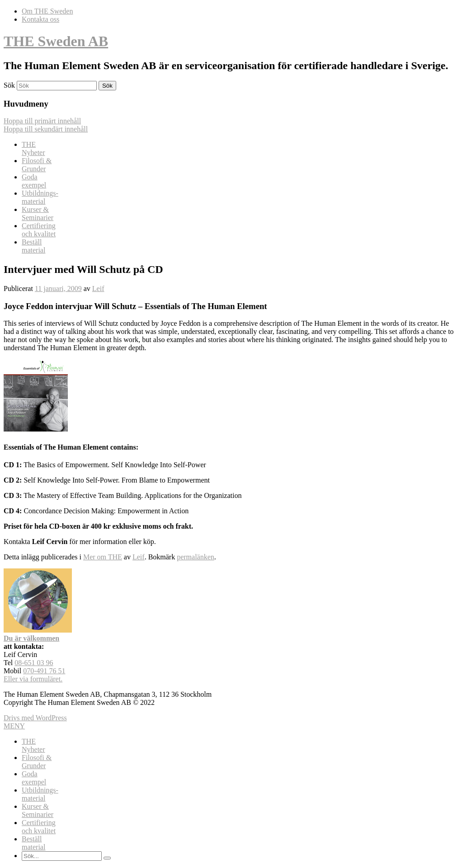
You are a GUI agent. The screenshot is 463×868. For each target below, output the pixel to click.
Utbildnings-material (40, 197)
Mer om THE (103, 557)
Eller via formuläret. (33, 679)
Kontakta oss (40, 19)
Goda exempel (34, 181)
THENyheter (33, 148)
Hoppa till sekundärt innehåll (46, 129)
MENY (14, 726)
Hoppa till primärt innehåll (42, 121)
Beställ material (33, 246)
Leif (98, 289)
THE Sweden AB (56, 41)
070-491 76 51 (44, 671)
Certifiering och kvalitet (39, 230)
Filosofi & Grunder (37, 165)
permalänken (196, 557)
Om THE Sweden (47, 11)
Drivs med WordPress (35, 718)
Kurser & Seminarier (38, 213)
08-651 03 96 (34, 663)
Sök (9, 85)
